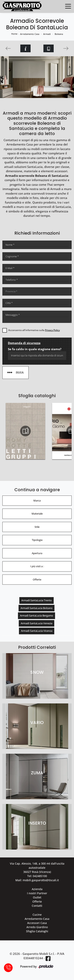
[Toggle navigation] (68, 6)
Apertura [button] (37, 553)
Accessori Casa (37, 923)
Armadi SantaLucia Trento (37, 600)
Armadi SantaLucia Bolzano (37, 608)
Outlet (37, 897)
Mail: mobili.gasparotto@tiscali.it (37, 880)
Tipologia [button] (37, 540)
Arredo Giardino (37, 927)
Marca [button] (37, 500)
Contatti (37, 906)
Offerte (37, 902)
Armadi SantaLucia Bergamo (37, 616)
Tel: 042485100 (37, 876)
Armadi (47, 34)
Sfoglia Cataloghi (37, 931)
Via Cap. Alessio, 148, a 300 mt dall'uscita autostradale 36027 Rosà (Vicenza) (37, 868)
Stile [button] (37, 527)
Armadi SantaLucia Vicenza (37, 631)
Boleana (59, 34)
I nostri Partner (37, 893)
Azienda (37, 889)
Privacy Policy (52, 330)
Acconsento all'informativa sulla (34, 330)
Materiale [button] (37, 514)
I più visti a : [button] (37, 566)
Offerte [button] (37, 579)
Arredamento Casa (30, 34)
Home (14, 34)
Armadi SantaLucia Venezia (37, 623)
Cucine (37, 915)
